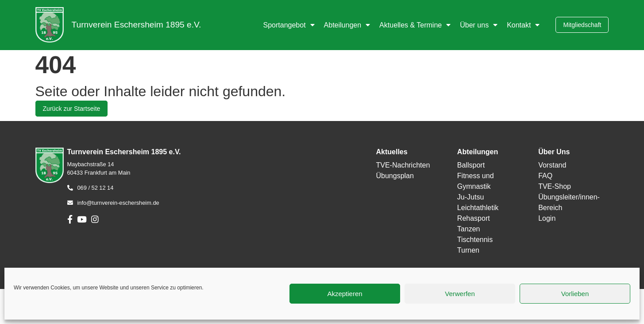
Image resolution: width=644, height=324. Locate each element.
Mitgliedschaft (582, 25)
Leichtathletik (478, 208)
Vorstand (552, 165)
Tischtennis (475, 240)
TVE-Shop (555, 186)
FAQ (545, 176)
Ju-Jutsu (470, 197)
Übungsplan (395, 176)
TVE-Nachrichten (403, 165)
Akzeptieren (345, 294)
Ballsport (471, 165)
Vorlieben (575, 294)
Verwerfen (460, 294)
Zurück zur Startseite (72, 109)
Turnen (468, 250)
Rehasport (474, 218)
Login (547, 218)
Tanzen (469, 229)
